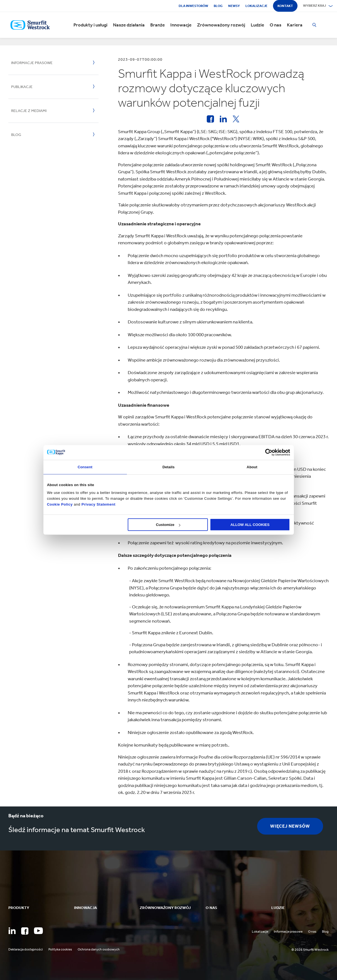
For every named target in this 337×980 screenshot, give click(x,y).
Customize (168, 525)
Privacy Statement (98, 504)
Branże (158, 25)
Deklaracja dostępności (26, 949)
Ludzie (257, 25)
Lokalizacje (256, 6)
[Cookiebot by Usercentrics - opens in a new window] (266, 452)
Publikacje (22, 87)
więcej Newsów (290, 826)
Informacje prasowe (32, 63)
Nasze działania (129, 25)
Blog (218, 6)
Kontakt (285, 6)
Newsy (234, 6)
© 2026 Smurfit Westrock (310, 950)
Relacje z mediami (29, 111)
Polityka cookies (60, 949)
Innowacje (181, 25)
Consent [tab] (85, 467)
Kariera (295, 25)
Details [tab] (169, 467)
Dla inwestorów (193, 6)
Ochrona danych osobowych (99, 949)
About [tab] (252, 467)
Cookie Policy (60, 504)
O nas (275, 25)
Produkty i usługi (90, 25)
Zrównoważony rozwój (221, 25)
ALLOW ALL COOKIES (250, 525)
